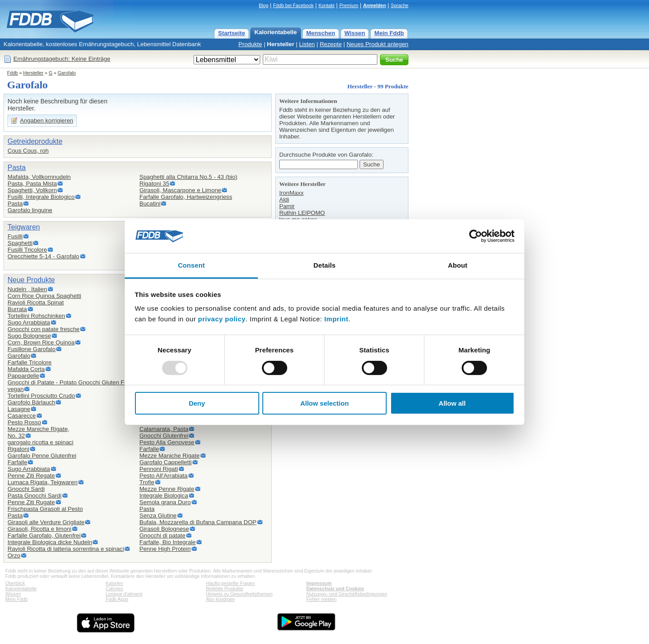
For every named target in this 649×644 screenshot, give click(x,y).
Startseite (232, 33)
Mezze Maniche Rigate (170, 456)
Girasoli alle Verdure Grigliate (46, 522)
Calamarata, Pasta (164, 429)
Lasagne (19, 409)
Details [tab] (324, 265)
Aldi (284, 200)
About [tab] (458, 265)
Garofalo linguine (30, 210)
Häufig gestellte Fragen (230, 583)
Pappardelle (23, 376)
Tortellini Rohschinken (36, 316)
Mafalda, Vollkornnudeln (39, 177)
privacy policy (222, 319)
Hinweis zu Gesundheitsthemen (239, 594)
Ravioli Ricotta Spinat (36, 302)
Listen (307, 44)
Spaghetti (20, 243)
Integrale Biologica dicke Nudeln (50, 542)
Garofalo (67, 73)
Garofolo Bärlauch (31, 402)
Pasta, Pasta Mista (32, 184)
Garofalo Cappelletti (166, 462)
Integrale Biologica (164, 496)
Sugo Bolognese (29, 336)
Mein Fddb (389, 33)
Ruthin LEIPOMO (302, 213)
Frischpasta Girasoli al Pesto (45, 509)
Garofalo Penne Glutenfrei (42, 456)
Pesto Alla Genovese (167, 442)
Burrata (17, 309)
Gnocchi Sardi (26, 489)
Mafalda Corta (26, 369)
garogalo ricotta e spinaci (40, 442)
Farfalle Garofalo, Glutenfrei (44, 535)
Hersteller (281, 44)
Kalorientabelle (276, 32)
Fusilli (15, 236)
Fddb (12, 73)
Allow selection (324, 403)
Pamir (287, 206)
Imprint (336, 319)
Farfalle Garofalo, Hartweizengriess (186, 197)
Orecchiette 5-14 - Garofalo (44, 256)
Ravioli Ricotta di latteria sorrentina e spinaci (66, 549)
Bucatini (150, 203)
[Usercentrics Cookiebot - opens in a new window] (476, 236)
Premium (349, 5)
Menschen (321, 33)
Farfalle (17, 462)
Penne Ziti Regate (31, 476)
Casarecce (22, 416)
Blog (263, 5)
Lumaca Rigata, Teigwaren (43, 482)
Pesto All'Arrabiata (164, 476)
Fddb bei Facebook (293, 5)
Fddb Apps (117, 599)
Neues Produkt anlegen (378, 44)
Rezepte (331, 44)
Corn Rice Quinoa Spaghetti (44, 296)
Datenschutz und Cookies (335, 589)
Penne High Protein (165, 549)
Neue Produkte (31, 280)
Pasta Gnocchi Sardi (35, 496)
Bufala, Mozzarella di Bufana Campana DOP (198, 522)
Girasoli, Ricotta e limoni (40, 529)
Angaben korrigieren (47, 121)
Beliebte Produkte (225, 589)
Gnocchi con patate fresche (44, 329)
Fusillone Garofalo (32, 349)
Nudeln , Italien (27, 289)
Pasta (17, 168)
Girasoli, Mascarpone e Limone (180, 190)
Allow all (452, 403)
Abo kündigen (220, 599)
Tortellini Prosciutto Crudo (41, 396)
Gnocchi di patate (162, 535)
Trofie (147, 482)
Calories (114, 589)
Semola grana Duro (165, 502)
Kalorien (114, 583)
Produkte (250, 44)
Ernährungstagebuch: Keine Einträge (62, 59)
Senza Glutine (158, 516)
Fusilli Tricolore (27, 250)
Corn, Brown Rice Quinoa (41, 342)
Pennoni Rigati (159, 469)
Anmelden (375, 5)
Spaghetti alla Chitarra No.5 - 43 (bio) (188, 177)
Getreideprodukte (35, 141)
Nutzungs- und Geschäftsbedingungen (347, 594)
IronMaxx (291, 193)
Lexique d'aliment (124, 594)
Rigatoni (18, 449)
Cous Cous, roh (28, 151)
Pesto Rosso (24, 422)
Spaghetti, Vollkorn (32, 190)
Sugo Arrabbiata (29, 322)
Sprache (400, 5)
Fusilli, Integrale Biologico (41, 197)
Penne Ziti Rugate (31, 502)
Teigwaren (24, 227)
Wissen (355, 33)
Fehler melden (321, 599)
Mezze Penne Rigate (167, 489)
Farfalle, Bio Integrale (168, 542)
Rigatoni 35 (154, 184)
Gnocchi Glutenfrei (164, 436)
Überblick (15, 583)
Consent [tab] (192, 265)
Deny (197, 403)
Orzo (14, 555)
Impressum (319, 583)
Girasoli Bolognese (164, 529)
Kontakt (326, 5)
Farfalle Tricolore (30, 362)
